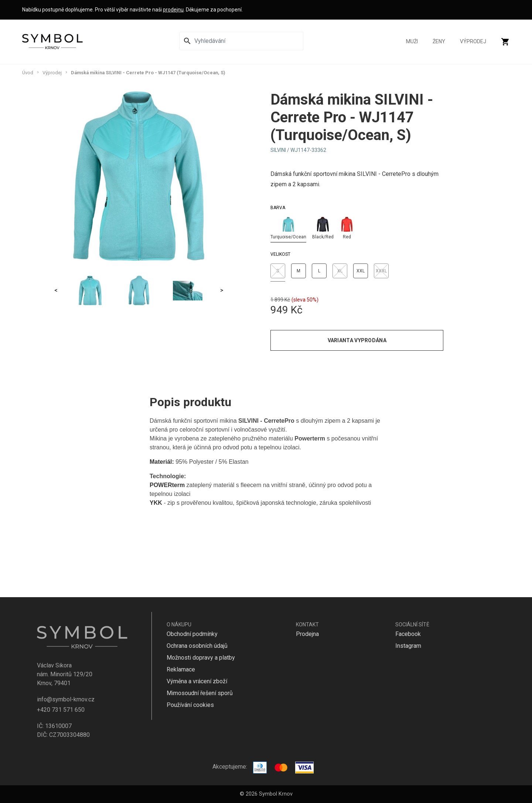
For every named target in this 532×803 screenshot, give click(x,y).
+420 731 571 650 (61, 710)
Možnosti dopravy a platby (201, 658)
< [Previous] (56, 290)
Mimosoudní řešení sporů (200, 693)
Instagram (408, 646)
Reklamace (181, 669)
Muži (412, 42)
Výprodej (473, 42)
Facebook (408, 634)
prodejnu (173, 10)
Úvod (28, 73)
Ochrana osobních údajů (197, 646)
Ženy (439, 42)
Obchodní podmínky (192, 634)
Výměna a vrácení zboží (197, 681)
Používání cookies (190, 705)
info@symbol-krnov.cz (66, 699)
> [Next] (222, 290)
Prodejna (307, 634)
